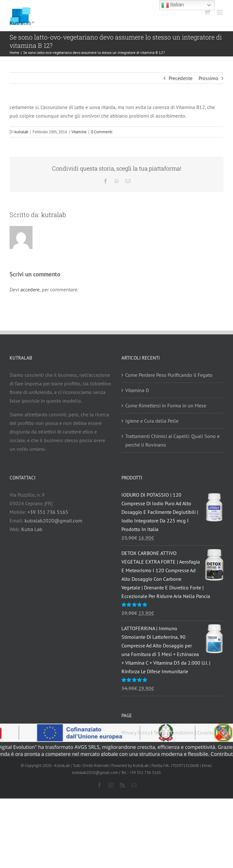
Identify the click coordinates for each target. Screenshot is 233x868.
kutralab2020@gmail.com (53, 521)
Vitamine (79, 132)
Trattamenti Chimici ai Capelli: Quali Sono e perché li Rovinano (172, 440)
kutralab (21, 132)
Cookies (206, 733)
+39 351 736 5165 (48, 512)
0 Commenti (102, 132)
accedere (30, 289)
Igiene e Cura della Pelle (152, 421)
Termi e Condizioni (174, 733)
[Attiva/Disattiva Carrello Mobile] (207, 12)
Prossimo (208, 78)
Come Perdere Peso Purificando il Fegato (169, 375)
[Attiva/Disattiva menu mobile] (220, 12)
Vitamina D (137, 390)
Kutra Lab (32, 529)
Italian (173, 5)
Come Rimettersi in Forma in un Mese (166, 405)
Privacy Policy (136, 733)
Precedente (181, 78)
